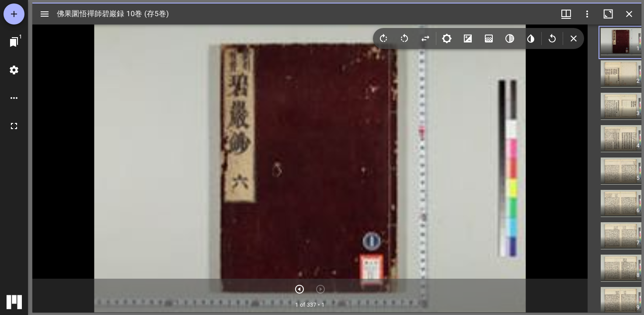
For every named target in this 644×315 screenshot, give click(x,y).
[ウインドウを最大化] (608, 14)
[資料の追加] (14, 14)
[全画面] (14, 126)
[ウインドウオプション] (587, 14)
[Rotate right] (383, 38)
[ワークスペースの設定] (14, 70)
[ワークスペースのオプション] (14, 98)
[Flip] (425, 38)
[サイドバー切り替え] (45, 14)
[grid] (614, 168)
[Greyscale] (510, 38)
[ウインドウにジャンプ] (14, 42)
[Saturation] (489, 38)
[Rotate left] (404, 38)
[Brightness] (447, 38)
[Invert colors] (531, 38)
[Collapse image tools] (574, 38)
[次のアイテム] (299, 289)
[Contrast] (468, 38)
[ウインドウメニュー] (566, 14)
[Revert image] (552, 38)
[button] (628, 42)
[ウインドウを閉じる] (629, 14)
